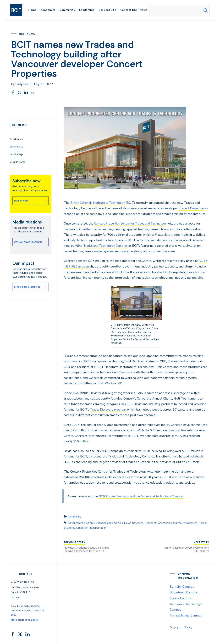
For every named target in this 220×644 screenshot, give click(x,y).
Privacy (188, 627)
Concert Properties (192, 208)
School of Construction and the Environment (171, 522)
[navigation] (20, 10)
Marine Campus (181, 598)
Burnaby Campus (182, 586)
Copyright (175, 627)
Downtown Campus (184, 592)
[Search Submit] (206, 10)
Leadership (16, 154)
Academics (16, 139)
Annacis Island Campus (186, 615)
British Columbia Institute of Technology (99, 203)
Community (16, 147)
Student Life (17, 162)
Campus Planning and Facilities (104, 522)
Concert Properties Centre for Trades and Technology (132, 223)
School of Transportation (91, 527)
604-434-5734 (32, 605)
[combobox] (179, 10)
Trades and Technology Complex (107, 245)
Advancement (76, 522)
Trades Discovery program (109, 409)
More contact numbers (24, 619)
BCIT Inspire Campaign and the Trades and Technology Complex (144, 496)
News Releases (134, 522)
